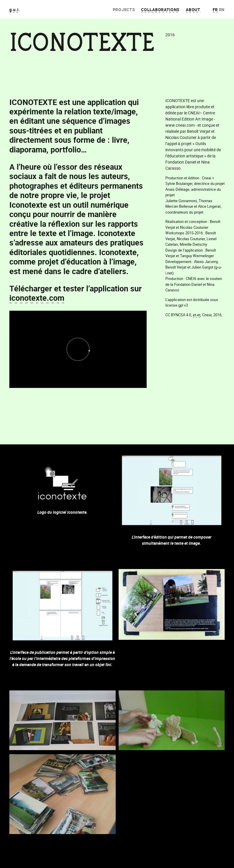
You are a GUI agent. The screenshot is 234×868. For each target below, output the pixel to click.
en (222, 10)
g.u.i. (15, 10)
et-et (197, 315)
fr (215, 10)
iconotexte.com (37, 298)
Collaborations (160, 10)
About (193, 10)
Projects (124, 10)
